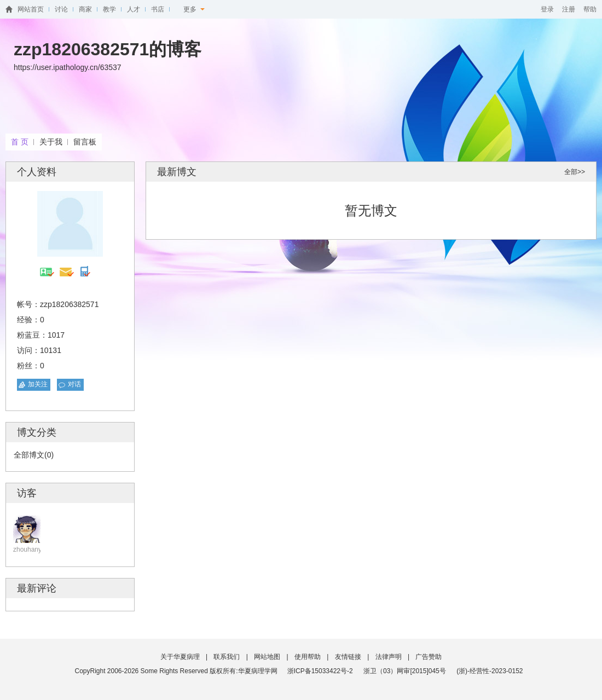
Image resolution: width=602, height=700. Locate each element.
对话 (74, 384)
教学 (109, 9)
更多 (194, 9)
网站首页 (31, 9)
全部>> (575, 172)
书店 (158, 9)
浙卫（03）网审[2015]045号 (406, 671)
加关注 (38, 384)
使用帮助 (308, 657)
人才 (134, 9)
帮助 (590, 9)
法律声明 (389, 657)
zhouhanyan (31, 549)
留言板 (85, 142)
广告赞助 (429, 657)
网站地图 (267, 657)
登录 (547, 9)
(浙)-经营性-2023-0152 (490, 671)
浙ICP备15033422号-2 (320, 671)
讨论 (61, 9)
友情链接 (348, 657)
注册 (569, 9)
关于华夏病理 (180, 657)
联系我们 (227, 657)
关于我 (51, 142)
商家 (85, 9)
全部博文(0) (34, 455)
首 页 (20, 142)
